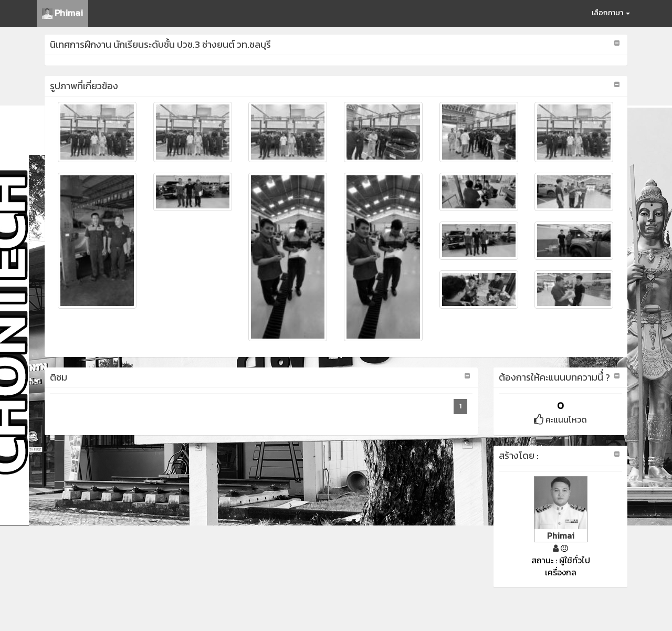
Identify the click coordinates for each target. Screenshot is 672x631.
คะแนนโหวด (560, 419)
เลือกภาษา (611, 13)
